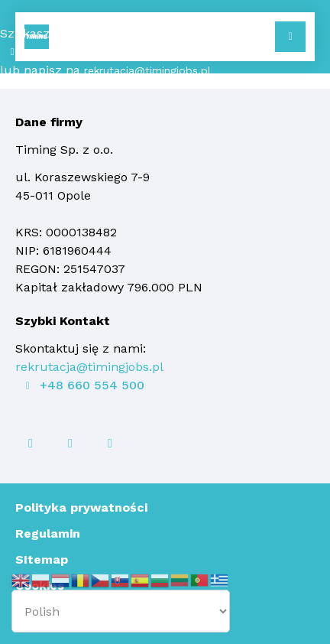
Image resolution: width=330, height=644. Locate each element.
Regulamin (48, 533)
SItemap (42, 559)
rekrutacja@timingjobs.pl (147, 70)
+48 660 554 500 (71, 52)
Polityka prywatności (81, 507)
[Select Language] (121, 611)
